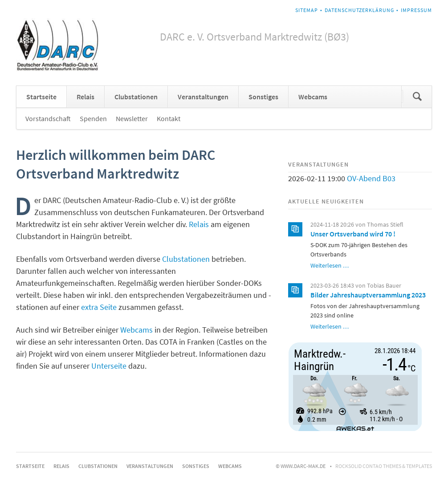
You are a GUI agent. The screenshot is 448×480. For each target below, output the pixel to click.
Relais (86, 97)
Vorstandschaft (48, 118)
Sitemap (307, 10)
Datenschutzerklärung (359, 10)
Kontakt (169, 118)
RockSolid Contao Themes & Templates (384, 466)
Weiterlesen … (330, 265)
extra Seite (99, 307)
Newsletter (132, 118)
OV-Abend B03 (371, 178)
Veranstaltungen (203, 97)
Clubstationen (136, 97)
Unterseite (109, 366)
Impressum (416, 10)
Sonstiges (263, 97)
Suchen (417, 97)
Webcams (313, 97)
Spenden (93, 118)
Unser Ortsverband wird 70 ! (353, 234)
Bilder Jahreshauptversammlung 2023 (368, 295)
